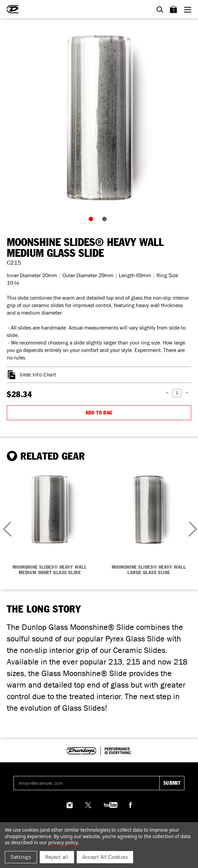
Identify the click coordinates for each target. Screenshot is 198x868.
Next (192, 529)
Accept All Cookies (105, 857)
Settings (21, 857)
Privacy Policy (63, 842)
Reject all (57, 857)
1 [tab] (92, 220)
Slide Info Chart (38, 375)
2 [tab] (106, 220)
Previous (5, 529)
